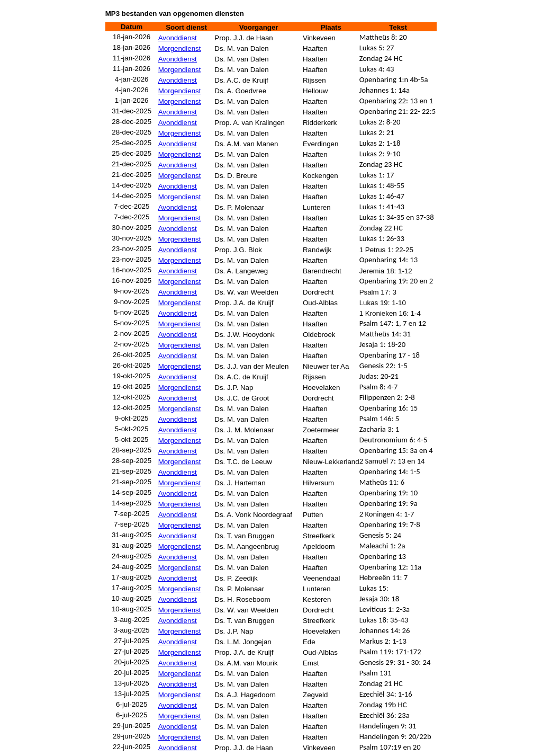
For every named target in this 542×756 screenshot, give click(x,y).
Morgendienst (180, 48)
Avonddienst (178, 38)
